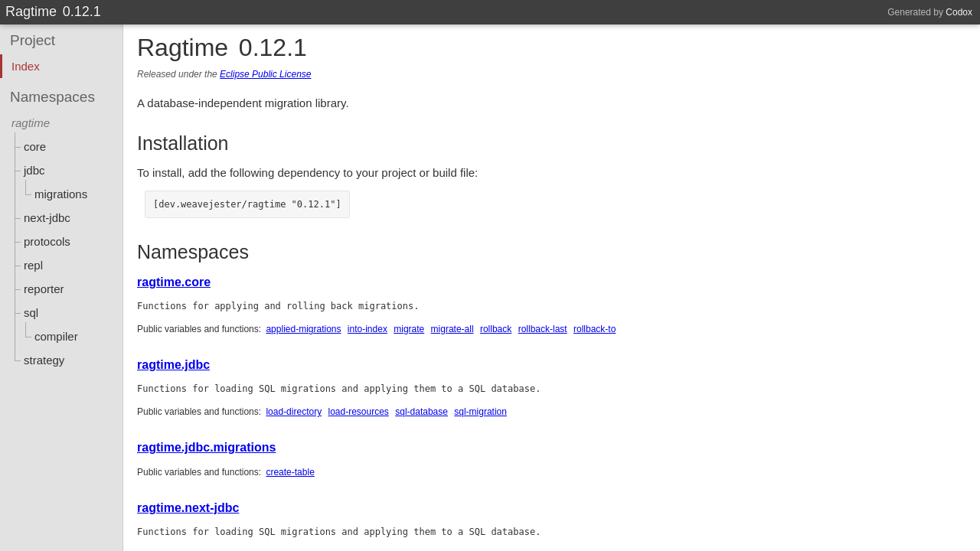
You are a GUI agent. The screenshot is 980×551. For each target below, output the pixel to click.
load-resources (358, 412)
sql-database (421, 412)
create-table (290, 472)
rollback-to (595, 329)
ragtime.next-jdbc (188, 508)
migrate (409, 329)
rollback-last (543, 329)
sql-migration (480, 412)
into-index (367, 329)
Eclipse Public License (265, 74)
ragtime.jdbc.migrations (206, 447)
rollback (496, 329)
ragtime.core (174, 282)
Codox (959, 12)
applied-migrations (303, 329)
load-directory (294, 412)
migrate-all (452, 329)
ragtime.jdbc (173, 365)
